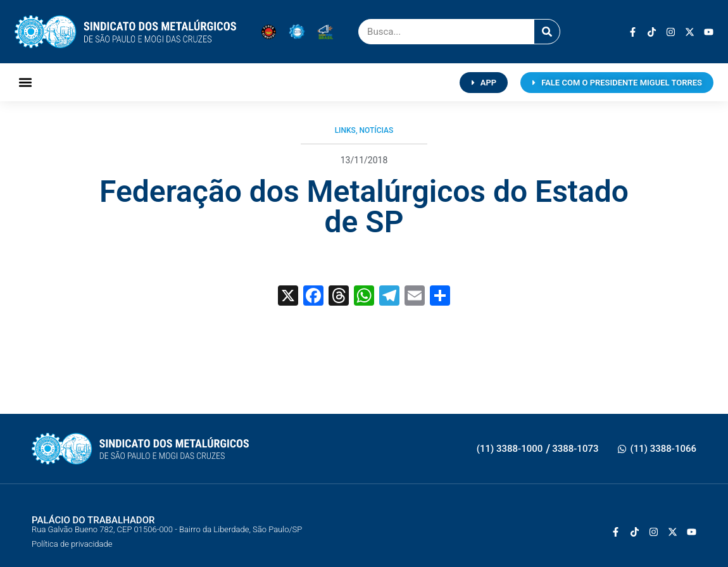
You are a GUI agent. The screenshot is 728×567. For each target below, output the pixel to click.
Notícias (377, 130)
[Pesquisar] (547, 32)
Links (345, 130)
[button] (25, 83)
